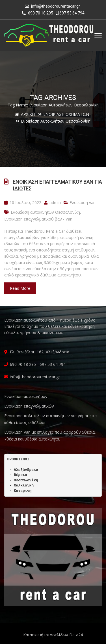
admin (52, 203)
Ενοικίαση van (83, 203)
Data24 (76, 635)
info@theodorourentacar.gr (56, 6)
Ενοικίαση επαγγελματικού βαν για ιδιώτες (57, 185)
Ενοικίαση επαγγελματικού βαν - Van (38, 219)
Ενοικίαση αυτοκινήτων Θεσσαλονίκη (45, 212)
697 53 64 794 (70, 13)
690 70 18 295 (37, 13)
